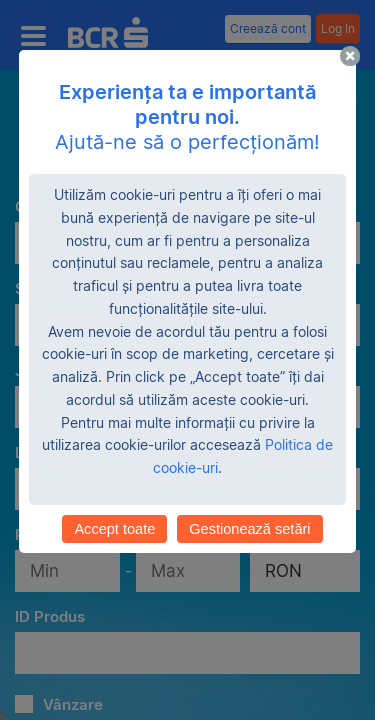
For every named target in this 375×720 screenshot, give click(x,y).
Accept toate (114, 529)
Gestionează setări (249, 529)
